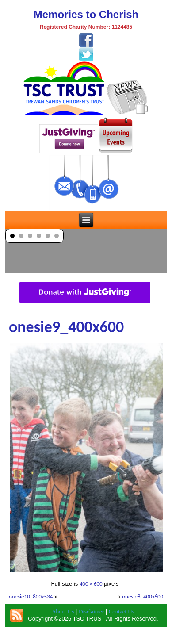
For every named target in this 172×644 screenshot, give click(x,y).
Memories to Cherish (86, 14)
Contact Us (122, 611)
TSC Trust (98, 637)
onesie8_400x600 (143, 596)
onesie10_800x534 (31, 596)
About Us (63, 611)
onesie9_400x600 (66, 327)
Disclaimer (91, 611)
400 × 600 (91, 584)
